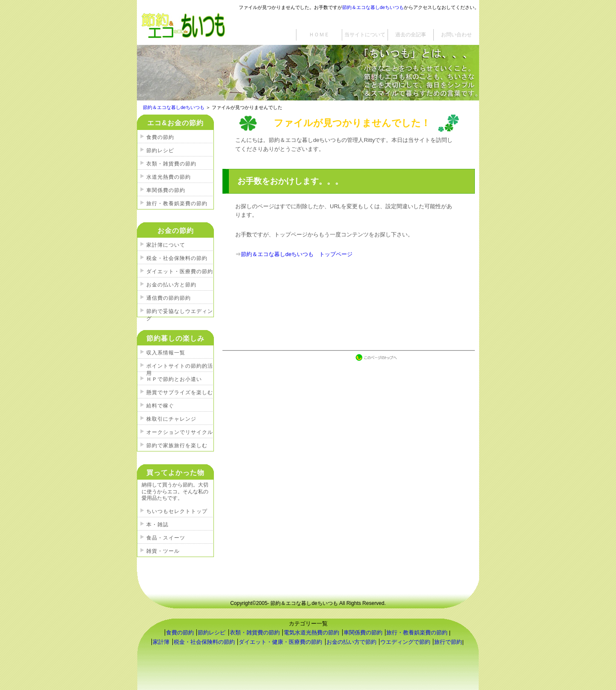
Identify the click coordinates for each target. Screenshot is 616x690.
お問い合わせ (456, 35)
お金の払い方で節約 (351, 642)
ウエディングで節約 (405, 642)
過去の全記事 (411, 35)
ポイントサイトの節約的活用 (180, 367)
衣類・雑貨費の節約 (171, 164)
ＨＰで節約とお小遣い (174, 379)
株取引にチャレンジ (171, 419)
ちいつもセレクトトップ (177, 511)
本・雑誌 (157, 525)
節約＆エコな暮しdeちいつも (373, 7)
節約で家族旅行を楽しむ (177, 445)
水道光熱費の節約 (169, 177)
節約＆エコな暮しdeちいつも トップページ (297, 254)
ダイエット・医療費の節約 (180, 271)
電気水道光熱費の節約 (311, 632)
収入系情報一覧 (166, 353)
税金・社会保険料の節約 (177, 258)
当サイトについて (365, 35)
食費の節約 (160, 137)
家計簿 (161, 642)
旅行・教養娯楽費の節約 (177, 203)
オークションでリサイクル (180, 432)
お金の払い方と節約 (171, 285)
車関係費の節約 (166, 190)
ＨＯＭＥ (319, 35)
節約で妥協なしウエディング (180, 313)
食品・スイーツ (166, 538)
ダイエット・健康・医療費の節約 (280, 642)
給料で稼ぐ (160, 406)
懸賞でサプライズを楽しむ (180, 392)
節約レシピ (160, 150)
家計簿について (166, 245)
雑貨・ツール (163, 551)
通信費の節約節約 (169, 298)
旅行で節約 (448, 642)
